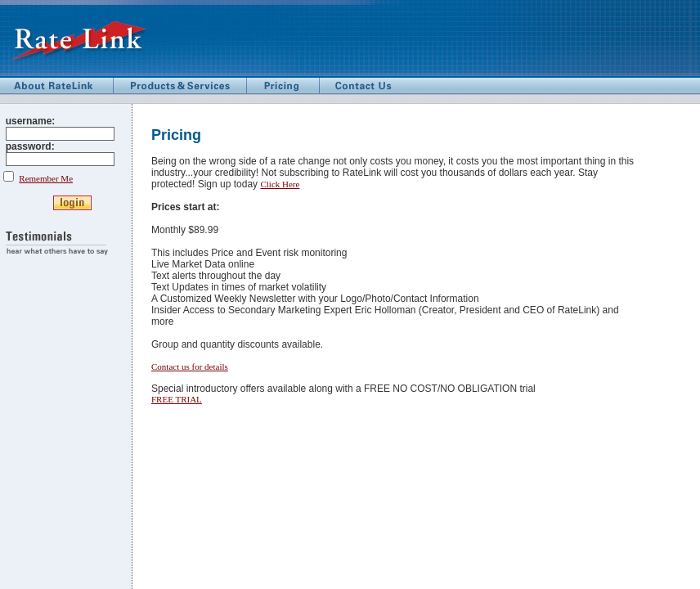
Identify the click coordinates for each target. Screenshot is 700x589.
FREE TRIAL (177, 399)
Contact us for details (190, 366)
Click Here (280, 184)
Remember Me (46, 178)
